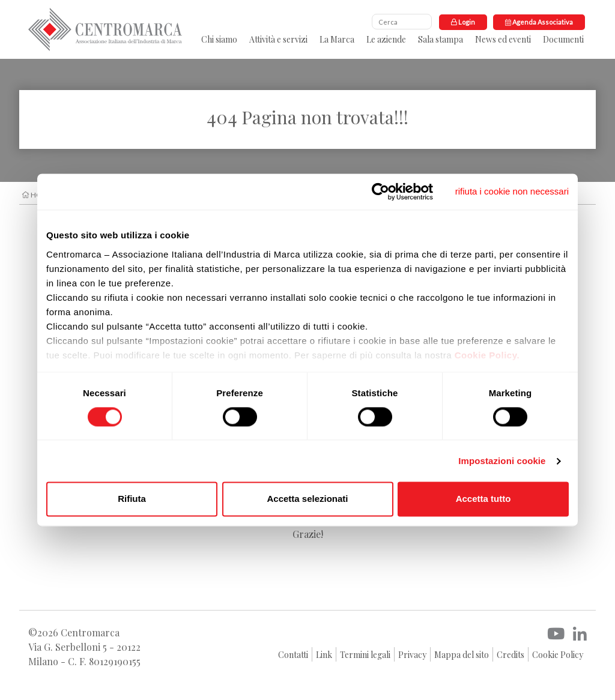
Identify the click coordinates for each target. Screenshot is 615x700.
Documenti (563, 39)
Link (324, 655)
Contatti (293, 655)
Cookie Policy (558, 655)
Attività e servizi (278, 39)
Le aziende (386, 39)
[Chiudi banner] (512, 192)
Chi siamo (219, 39)
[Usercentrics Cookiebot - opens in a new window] (380, 192)
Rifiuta (132, 499)
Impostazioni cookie (502, 461)
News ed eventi (503, 39)
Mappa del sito (462, 655)
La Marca (337, 39)
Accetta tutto (483, 499)
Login (463, 22)
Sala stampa (441, 39)
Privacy (412, 655)
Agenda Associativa (539, 22)
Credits (510, 655)
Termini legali (365, 655)
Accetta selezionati (307, 499)
